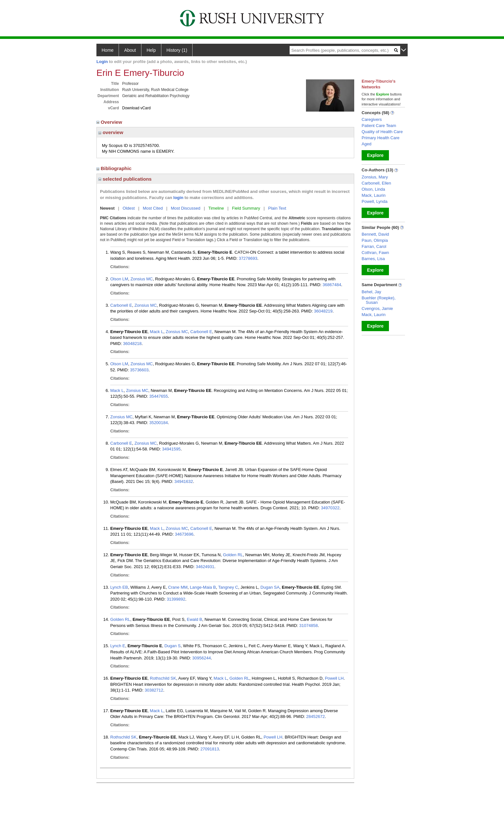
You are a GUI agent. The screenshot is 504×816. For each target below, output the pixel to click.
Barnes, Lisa (373, 259)
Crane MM (178, 587)
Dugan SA (270, 587)
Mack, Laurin (373, 195)
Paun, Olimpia (375, 240)
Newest (107, 208)
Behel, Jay (371, 292)
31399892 (176, 599)
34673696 (184, 534)
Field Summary (246, 208)
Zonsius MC (142, 279)
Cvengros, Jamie (377, 308)
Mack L (157, 332)
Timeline (216, 208)
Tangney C (228, 587)
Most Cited (153, 208)
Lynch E (118, 646)
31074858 (309, 626)
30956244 (202, 658)
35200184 (158, 423)
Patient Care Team (379, 126)
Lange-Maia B (203, 587)
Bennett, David (375, 234)
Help (151, 50)
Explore (375, 155)
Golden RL (233, 555)
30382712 (154, 690)
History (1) (177, 50)
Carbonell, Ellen (376, 183)
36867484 (332, 285)
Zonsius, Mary (375, 177)
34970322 (330, 508)
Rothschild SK (163, 678)
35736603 (139, 370)
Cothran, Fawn (375, 253)
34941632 (184, 481)
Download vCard (136, 108)
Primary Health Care (381, 138)
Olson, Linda (373, 189)
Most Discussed (185, 208)
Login (102, 62)
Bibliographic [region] (115, 168)
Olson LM (119, 279)
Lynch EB (119, 587)
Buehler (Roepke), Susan (379, 300)
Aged (366, 144)
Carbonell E (121, 305)
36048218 (132, 344)
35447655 (158, 396)
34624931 (205, 567)
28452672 (316, 716)
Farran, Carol (374, 246)
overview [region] (111, 132)
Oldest (129, 208)
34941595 (171, 449)
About (130, 50)
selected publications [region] (125, 179)
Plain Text (277, 208)
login (178, 198)
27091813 (210, 749)
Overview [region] (110, 122)
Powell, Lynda (374, 201)
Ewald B (194, 619)
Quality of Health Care (382, 132)
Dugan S (172, 646)
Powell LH (334, 678)
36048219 (323, 311)
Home (108, 50)
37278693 (248, 258)
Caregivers (372, 119)
